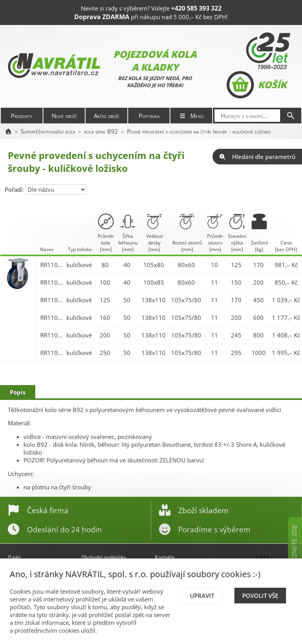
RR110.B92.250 (52, 353)
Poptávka (149, 116)
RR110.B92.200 (52, 335)
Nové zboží (64, 116)
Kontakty (165, 558)
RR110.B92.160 (52, 318)
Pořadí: (15, 189)
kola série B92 (101, 131)
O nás (14, 558)
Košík (256, 85)
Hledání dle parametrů (257, 157)
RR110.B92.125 (52, 300)
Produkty (22, 116)
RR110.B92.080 (52, 265)
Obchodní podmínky (104, 558)
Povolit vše (260, 596)
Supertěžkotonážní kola (48, 131)
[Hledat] (291, 116)
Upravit (202, 596)
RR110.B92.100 (52, 282)
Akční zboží (106, 116)
